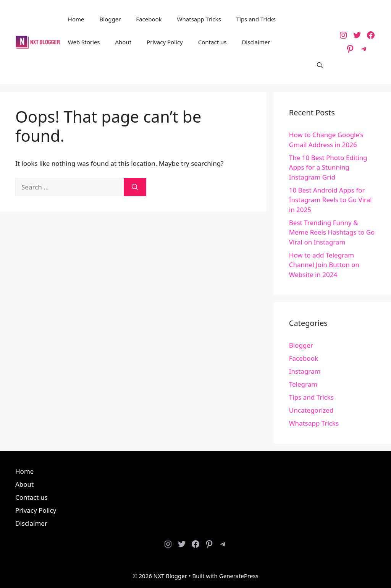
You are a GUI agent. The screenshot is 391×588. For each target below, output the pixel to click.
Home (76, 19)
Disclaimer (256, 42)
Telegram (303, 384)
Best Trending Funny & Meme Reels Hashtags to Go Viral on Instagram (332, 232)
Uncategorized (311, 410)
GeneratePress (239, 576)
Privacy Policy (165, 42)
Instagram (305, 371)
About (124, 42)
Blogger (110, 19)
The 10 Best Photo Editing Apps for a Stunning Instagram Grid (328, 167)
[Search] (135, 187)
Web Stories (84, 42)
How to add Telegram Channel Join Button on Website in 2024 (324, 265)
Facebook (149, 19)
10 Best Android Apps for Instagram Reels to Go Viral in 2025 (330, 200)
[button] (320, 65)
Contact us (212, 42)
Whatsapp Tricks (199, 19)
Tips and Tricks (256, 19)
